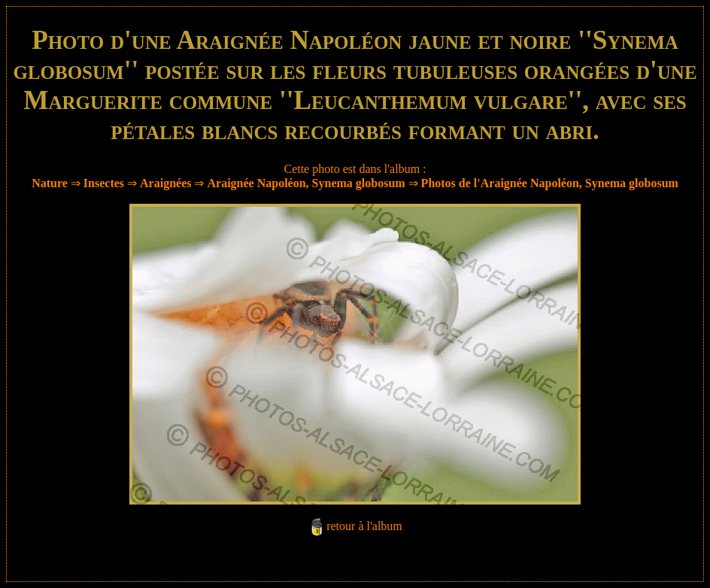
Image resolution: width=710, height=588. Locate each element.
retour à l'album (364, 526)
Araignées (165, 183)
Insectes (104, 183)
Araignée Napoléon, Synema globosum (306, 183)
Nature (50, 183)
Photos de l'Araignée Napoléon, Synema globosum (550, 183)
